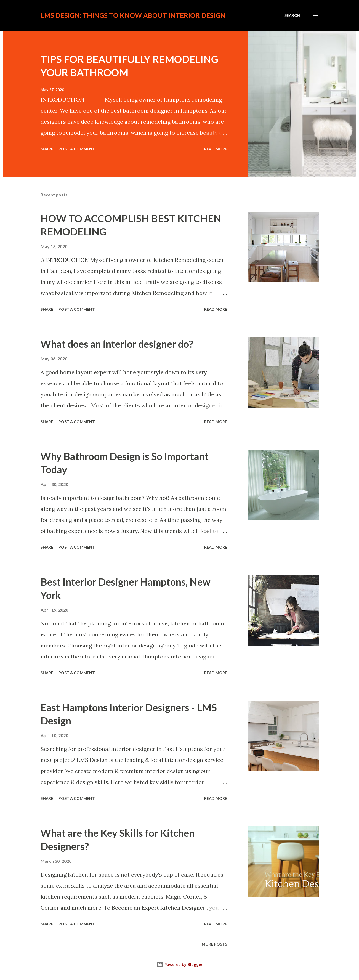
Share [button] (47, 149)
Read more (216, 149)
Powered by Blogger (180, 964)
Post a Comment (77, 149)
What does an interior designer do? (117, 344)
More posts (214, 944)
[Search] (292, 15)
